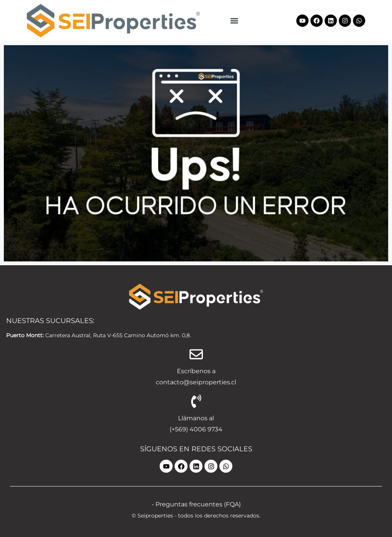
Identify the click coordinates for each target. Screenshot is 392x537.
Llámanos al (196, 418)
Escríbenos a (196, 371)
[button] (234, 20)
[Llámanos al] (196, 401)
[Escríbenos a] (196, 354)
